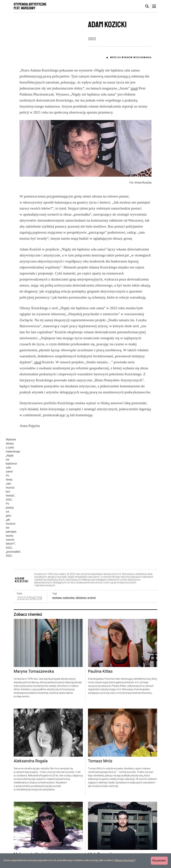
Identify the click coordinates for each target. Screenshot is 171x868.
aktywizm (81, 571)
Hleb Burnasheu (103, 827)
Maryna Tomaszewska (34, 645)
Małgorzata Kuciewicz (33, 827)
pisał (134, 88)
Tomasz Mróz (100, 734)
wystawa (57, 571)
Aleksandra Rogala (31, 734)
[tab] (147, 6)
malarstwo (69, 571)
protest (92, 571)
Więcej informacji (124, 860)
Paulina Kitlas (100, 645)
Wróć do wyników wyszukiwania (131, 57)
